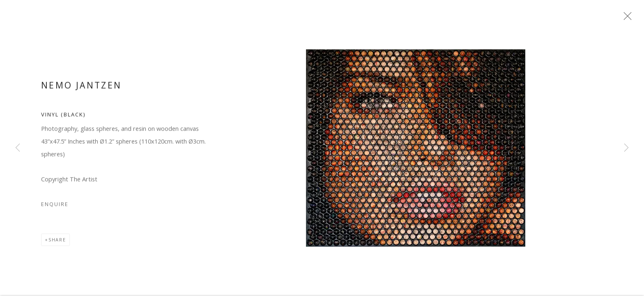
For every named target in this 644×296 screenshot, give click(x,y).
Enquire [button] (55, 208)
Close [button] (630, 18)
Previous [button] (18, 148)
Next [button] (626, 148)
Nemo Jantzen (81, 89)
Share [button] (57, 243)
